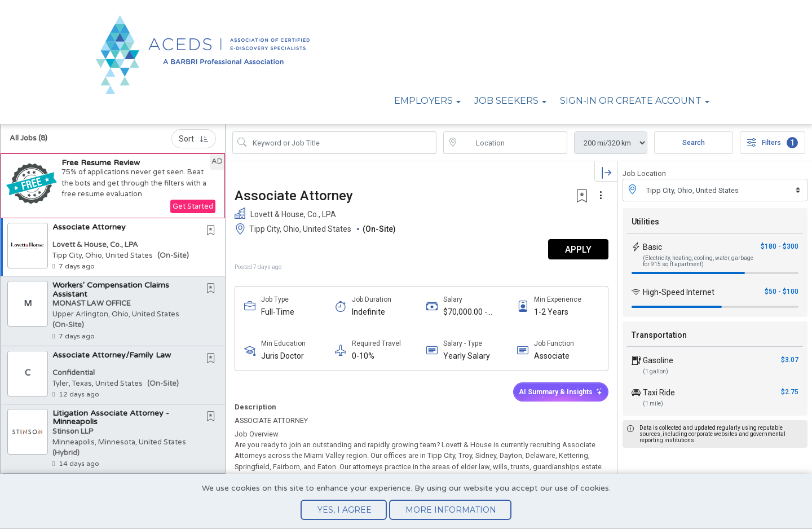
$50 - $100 (782, 292)
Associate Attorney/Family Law (112, 355)
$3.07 (790, 360)
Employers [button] (423, 101)
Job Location (644, 173)
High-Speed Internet (679, 292)
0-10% (363, 356)
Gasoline (658, 360)
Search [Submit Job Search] (694, 143)
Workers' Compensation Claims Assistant (111, 289)
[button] (113, 186)
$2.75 (790, 392)
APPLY (578, 250)
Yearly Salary (467, 356)
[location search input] (513, 143)
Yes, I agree (345, 510)
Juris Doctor (283, 356)
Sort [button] (194, 139)
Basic (652, 247)
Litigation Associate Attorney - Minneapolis (111, 417)
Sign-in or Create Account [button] (631, 101)
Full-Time (278, 312)
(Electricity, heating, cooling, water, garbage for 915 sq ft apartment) (698, 261)
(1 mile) (653, 404)
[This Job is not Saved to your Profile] (213, 231)
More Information (451, 510)
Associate (552, 356)
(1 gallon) (656, 371)
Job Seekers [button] (506, 101)
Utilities (645, 222)
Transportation (659, 335)
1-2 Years (551, 312)
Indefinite (369, 312)
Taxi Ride (659, 393)
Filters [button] (773, 143)
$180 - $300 (780, 246)
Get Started (193, 206)
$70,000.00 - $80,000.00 (465, 312)
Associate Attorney (89, 227)
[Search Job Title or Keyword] (342, 143)
